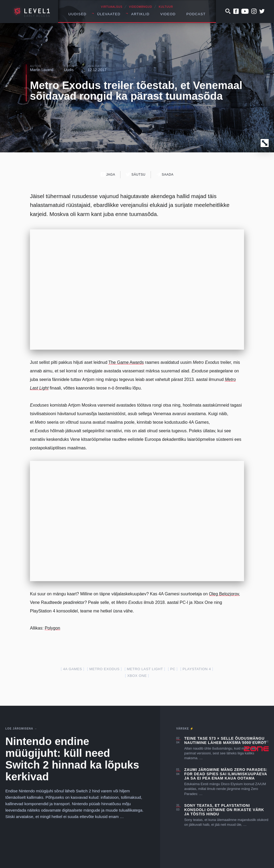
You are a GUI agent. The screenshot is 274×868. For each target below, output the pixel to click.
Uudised (78, 14)
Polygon (52, 628)
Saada (165, 174)
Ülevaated (109, 14)
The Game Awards (126, 362)
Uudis (69, 70)
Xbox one (137, 676)
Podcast (196, 14)
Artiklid (140, 14)
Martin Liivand (42, 70)
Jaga (108, 174)
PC (173, 669)
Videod (168, 14)
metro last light (145, 669)
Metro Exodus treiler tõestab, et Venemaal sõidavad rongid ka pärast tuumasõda (136, 91)
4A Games (73, 669)
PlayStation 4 (197, 669)
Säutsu (136, 174)
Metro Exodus (104, 669)
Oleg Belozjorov (224, 594)
